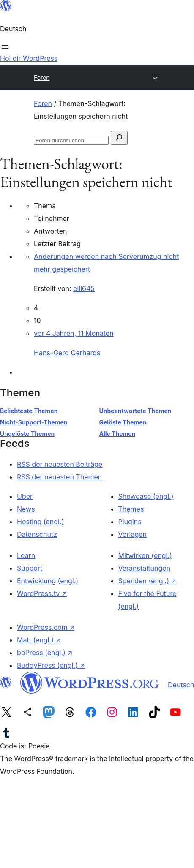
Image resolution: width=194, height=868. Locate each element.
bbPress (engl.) (45, 653)
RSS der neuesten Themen (59, 477)
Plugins (130, 522)
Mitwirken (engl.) (145, 555)
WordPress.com (46, 627)
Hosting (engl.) (40, 522)
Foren (42, 78)
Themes (131, 509)
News (26, 509)
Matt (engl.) (39, 640)
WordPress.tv (42, 593)
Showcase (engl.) (146, 496)
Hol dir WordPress (29, 58)
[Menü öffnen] (5, 47)
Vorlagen (133, 534)
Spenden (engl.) (147, 581)
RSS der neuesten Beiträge (60, 464)
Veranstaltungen (145, 568)
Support (30, 568)
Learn (26, 555)
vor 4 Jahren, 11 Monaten (74, 333)
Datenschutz (37, 534)
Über (25, 496)
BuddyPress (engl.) (51, 665)
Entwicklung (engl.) (48, 581)
